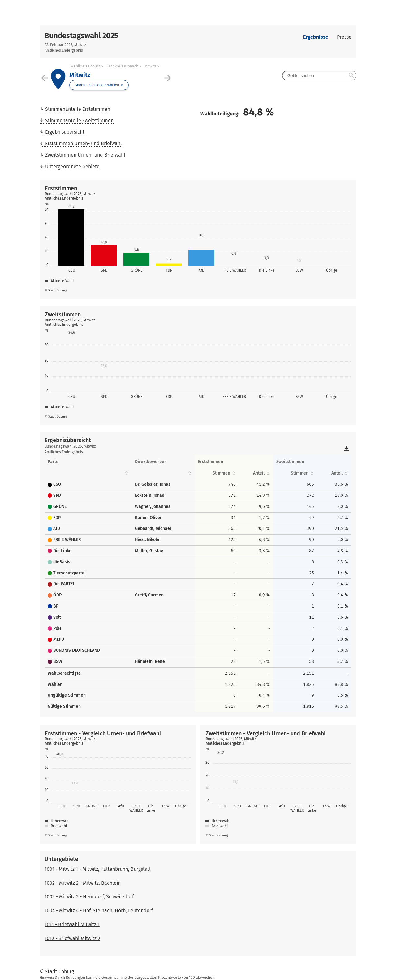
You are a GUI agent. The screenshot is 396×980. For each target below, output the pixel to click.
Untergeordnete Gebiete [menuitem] (72, 167)
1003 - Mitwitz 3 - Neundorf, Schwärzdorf (89, 897)
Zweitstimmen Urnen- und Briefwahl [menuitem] (85, 155)
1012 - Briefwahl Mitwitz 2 (72, 938)
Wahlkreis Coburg (85, 66)
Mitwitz (150, 66)
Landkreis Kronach (122, 66)
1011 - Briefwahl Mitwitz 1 (72, 924)
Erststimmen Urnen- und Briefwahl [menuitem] (84, 143)
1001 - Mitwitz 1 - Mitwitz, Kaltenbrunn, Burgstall (98, 869)
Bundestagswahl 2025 (81, 36)
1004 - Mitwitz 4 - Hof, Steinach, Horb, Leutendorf (99, 911)
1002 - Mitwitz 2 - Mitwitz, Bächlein (83, 883)
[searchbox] (319, 75)
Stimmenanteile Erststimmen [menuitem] (78, 109)
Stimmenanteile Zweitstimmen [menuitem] (79, 120)
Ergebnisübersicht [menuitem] (65, 132)
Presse (344, 37)
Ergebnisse (316, 37)
